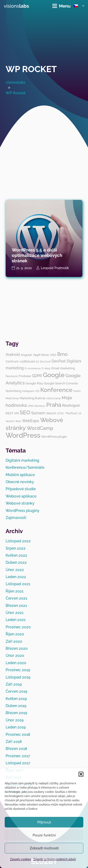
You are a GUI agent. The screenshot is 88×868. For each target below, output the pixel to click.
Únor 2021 (15, 613)
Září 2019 (14, 684)
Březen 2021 (16, 606)
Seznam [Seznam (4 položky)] (38, 413)
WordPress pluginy (23, 511)
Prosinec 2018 (18, 734)
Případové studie (21, 489)
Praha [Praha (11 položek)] (54, 405)
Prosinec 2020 (18, 627)
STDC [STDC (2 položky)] (61, 413)
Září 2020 (14, 641)
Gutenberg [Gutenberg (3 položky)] (13, 391)
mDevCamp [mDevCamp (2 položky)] (54, 398)
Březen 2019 (16, 713)
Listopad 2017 (18, 763)
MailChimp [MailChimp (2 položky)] (12, 398)
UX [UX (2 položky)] (80, 413)
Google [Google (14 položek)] (54, 375)
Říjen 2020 (15, 634)
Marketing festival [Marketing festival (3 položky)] (33, 398)
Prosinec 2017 (18, 756)
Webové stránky (20, 503)
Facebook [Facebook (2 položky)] (12, 376)
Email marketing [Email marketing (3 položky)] (63, 368)
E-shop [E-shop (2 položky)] (46, 368)
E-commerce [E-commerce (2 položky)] (33, 368)
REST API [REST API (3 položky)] (12, 413)
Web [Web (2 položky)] (18, 421)
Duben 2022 (16, 562)
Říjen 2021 (15, 591)
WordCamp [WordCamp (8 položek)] (40, 428)
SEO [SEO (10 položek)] (25, 412)
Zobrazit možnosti (44, 848)
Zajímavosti (16, 518)
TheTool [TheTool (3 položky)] (71, 413)
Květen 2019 (16, 699)
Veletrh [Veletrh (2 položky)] (10, 421)
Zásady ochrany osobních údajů (55, 859)
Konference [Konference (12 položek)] (56, 390)
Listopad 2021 (18, 584)
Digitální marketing (22, 460)
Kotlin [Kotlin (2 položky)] (77, 391)
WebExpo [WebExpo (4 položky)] (31, 421)
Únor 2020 (15, 656)
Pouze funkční (44, 835)
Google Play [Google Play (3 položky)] (34, 383)
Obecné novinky (20, 482)
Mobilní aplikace (20, 475)
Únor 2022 (15, 570)
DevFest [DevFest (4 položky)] (59, 361)
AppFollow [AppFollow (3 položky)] (41, 355)
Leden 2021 (16, 620)
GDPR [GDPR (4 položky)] (37, 376)
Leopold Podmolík (55, 268)
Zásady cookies (21, 859)
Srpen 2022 (16, 548)
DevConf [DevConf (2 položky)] (45, 362)
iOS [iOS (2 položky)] (37, 391)
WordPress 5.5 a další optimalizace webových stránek (37, 255)
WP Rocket (31, 69)
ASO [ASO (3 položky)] (53, 355)
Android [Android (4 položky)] (13, 355)
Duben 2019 (16, 706)
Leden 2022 (16, 577)
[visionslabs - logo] (16, 6)
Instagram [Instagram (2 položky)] (28, 391)
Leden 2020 (16, 663)
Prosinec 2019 (18, 670)
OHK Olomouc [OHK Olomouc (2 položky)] (37, 406)
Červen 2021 (16, 598)
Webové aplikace (21, 496)
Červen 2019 (16, 691)
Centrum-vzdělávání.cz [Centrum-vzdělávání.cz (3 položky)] (22, 361)
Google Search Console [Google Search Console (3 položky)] (61, 383)
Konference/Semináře (25, 467)
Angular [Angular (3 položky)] (26, 355)
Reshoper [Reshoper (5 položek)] (71, 405)
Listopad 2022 (18, 541)
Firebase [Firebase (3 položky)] (25, 376)
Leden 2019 (16, 727)
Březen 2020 (17, 648)
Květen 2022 (16, 555)
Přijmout (44, 822)
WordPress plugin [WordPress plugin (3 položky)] (54, 436)
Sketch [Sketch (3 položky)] (51, 413)
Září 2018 (14, 742)
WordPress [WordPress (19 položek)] (23, 435)
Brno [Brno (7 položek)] (62, 354)
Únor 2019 (15, 720)
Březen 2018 (16, 749)
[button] (81, 774)
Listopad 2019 (18, 677)
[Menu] (61, 6)
